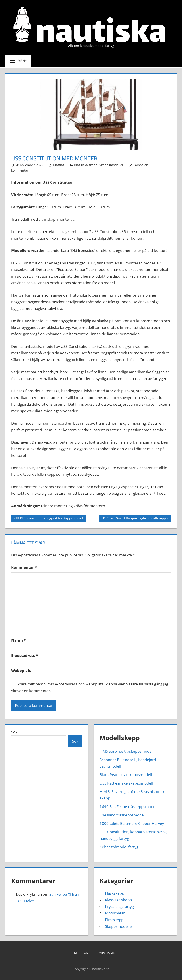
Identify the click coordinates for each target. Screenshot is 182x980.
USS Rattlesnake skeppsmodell (126, 783)
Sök (14, 732)
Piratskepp (114, 920)
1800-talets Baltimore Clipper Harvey (132, 823)
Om (86, 953)
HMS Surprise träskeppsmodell (127, 751)
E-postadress (25, 655)
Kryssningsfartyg (119, 906)
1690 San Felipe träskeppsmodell (128, 807)
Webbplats (21, 670)
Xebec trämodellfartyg (119, 847)
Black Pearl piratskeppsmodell (126, 775)
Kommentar (24, 567)
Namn (18, 640)
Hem (74, 953)
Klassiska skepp (86, 165)
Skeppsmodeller (111, 165)
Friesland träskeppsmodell (123, 815)
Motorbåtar (115, 913)
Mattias (59, 165)
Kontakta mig (106, 953)
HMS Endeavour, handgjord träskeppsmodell (49, 519)
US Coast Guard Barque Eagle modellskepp (134, 519)
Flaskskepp (115, 893)
